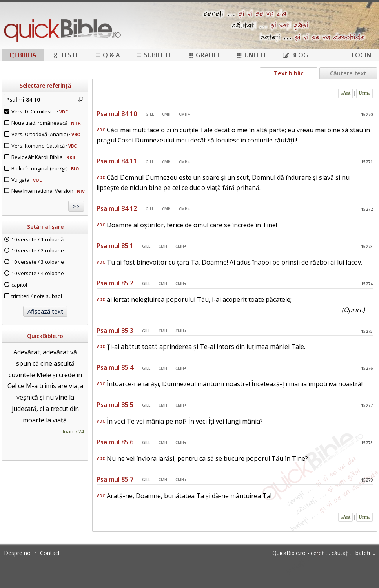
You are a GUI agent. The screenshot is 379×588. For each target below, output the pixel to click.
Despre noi (18, 553)
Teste (66, 55)
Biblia (23, 55)
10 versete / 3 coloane (38, 262)
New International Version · (48, 191)
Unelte (252, 55)
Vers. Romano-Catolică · (44, 146)
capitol (19, 285)
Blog (295, 55)
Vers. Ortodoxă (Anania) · (46, 134)
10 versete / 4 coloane (38, 273)
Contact (50, 553)
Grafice (204, 55)
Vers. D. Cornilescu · (40, 111)
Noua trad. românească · (46, 123)
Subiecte (154, 55)
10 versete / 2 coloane (38, 250)
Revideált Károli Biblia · (43, 157)
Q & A (107, 55)
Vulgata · (26, 180)
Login (362, 55)
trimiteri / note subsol (37, 296)
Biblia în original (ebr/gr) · (45, 168)
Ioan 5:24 (73, 431)
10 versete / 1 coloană (37, 239)
